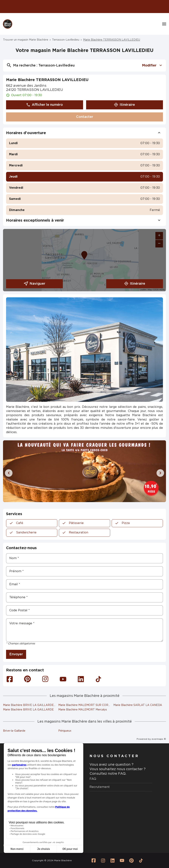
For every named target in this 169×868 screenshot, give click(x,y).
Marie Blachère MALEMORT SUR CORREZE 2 (88, 705)
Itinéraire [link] (135, 284)
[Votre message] (84, 630)
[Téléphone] (84, 597)
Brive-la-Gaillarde (14, 731)
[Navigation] (164, 24)
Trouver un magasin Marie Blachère (26, 40)
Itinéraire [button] (124, 105)
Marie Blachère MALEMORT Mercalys (83, 710)
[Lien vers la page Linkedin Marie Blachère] (112, 860)
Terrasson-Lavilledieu (66, 40)
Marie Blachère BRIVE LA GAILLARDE (28, 710)
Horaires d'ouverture (84, 133)
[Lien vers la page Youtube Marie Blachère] (122, 860)
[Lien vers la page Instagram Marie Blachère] (103, 860)
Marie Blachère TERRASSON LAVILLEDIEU (112, 40)
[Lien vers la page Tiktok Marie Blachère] (141, 860)
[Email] (84, 584)
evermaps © (159, 739)
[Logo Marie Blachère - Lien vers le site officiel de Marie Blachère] (8, 24)
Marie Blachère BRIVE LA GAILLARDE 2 (30, 705)
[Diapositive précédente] (9, 473)
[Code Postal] (84, 610)
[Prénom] (84, 571)
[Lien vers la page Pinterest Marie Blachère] (131, 860)
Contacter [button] (85, 117)
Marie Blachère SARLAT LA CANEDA (138, 705)
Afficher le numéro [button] (44, 105)
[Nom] (84, 558)
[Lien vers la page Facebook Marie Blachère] (93, 860)
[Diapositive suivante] (160, 473)
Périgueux (65, 731)
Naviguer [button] (35, 284)
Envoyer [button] (16, 654)
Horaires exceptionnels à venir (84, 220)
